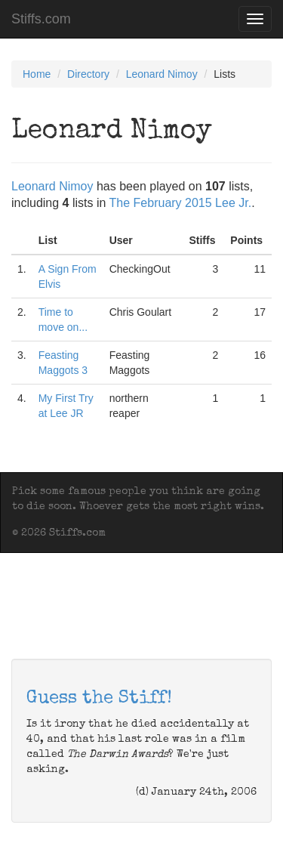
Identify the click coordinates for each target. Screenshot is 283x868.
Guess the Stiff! (99, 699)
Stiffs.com (41, 19)
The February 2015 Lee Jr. (181, 203)
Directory (88, 74)
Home (37, 74)
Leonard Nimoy (162, 74)
